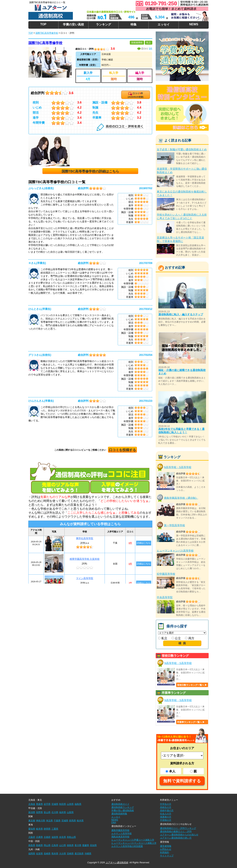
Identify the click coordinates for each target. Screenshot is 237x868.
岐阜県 (39, 829)
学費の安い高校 (73, 24)
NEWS (194, 24)
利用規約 (165, 852)
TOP (43, 24)
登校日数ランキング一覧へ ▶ (192, 685)
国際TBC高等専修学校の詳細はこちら (90, 171)
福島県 (78, 804)
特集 (134, 24)
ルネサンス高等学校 (122, 834)
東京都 (32, 821)
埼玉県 (49, 821)
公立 (176, 638)
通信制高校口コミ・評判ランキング (178, 828)
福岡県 (32, 854)
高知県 (93, 845)
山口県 (63, 845)
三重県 (55, 829)
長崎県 (47, 854)
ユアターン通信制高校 (117, 863)
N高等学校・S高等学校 (178, 467)
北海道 (32, 804)
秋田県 (63, 804)
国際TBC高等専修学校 (45, 43)
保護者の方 (166, 817)
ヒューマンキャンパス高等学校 (175, 551)
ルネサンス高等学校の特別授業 (127, 846)
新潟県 (32, 812)
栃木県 (80, 821)
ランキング (103, 24)
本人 (170, 771)
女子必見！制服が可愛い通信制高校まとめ (182, 149)
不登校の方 (166, 820)
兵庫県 (39, 837)
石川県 (55, 812)
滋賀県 (55, 837)
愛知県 (32, 829)
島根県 (39, 845)
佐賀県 (39, 854)
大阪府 (32, 837)
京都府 (47, 837)
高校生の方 (166, 807)
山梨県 (70, 812)
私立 (163, 638)
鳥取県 (32, 845)
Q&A (114, 822)
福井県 (63, 812)
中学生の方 (166, 804)
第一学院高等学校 (174, 525)
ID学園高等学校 (166, 574)
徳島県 (70, 845)
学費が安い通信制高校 (123, 810)
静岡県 (47, 829)
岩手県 (47, 804)
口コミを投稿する (122, 450)
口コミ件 (136, 95)
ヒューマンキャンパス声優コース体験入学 (133, 840)
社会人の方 (166, 814)
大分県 (63, 854)
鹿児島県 (79, 854)
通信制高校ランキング (123, 807)
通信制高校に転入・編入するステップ (181, 314)
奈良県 (63, 837)
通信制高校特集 (119, 814)
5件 (151, 49)
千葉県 (57, 821)
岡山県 (47, 845)
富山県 (47, 812)
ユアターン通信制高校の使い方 (176, 838)
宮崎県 (70, 854)
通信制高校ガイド (120, 804)
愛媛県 (86, 845)
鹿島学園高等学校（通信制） (181, 498)
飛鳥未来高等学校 (120, 837)
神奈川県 (41, 821)
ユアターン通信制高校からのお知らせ (179, 835)
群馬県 (72, 821)
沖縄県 (88, 854)
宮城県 (55, 804)
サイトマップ (167, 856)
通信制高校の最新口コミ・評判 (176, 831)
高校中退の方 (167, 810)
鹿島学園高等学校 (120, 830)
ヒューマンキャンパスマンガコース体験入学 (134, 843)
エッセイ (164, 24)
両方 (190, 638)
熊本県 (55, 854)
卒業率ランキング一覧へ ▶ (191, 722)
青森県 (39, 804)
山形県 (70, 804)
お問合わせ (166, 849)
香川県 (78, 845)
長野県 (39, 812)
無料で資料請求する (182, 781)
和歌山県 (71, 837)
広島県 (55, 845)
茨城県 (65, 821)
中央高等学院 (165, 597)
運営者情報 (166, 846)
